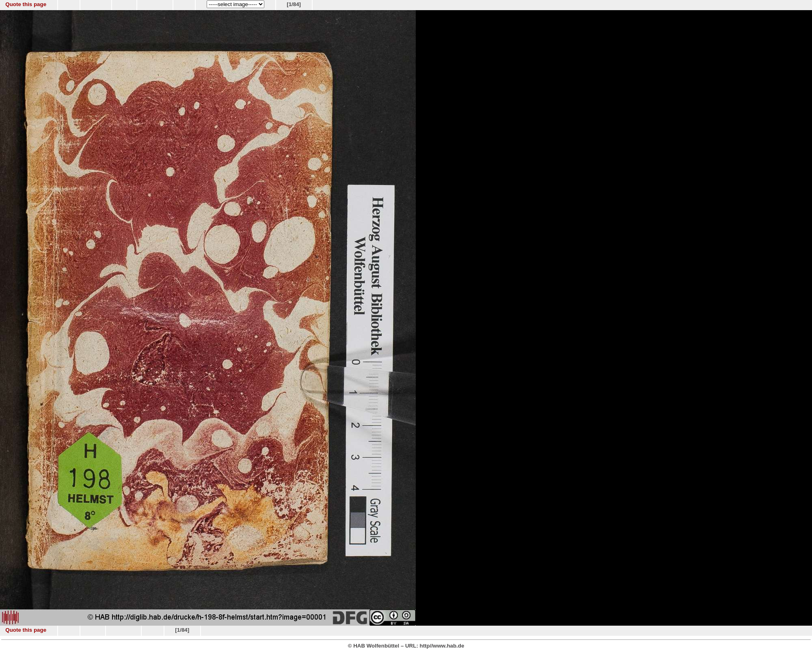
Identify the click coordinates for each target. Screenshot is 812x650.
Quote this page (26, 4)
